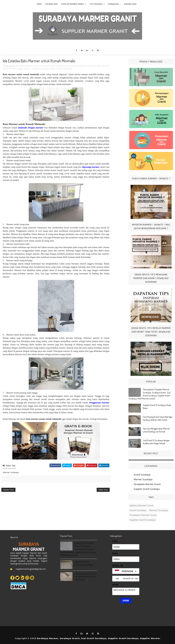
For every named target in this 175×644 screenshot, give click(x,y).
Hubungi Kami (130, 4)
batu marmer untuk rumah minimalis (54, 66)
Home (39, 4)
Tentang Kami (51, 4)
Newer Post (8, 490)
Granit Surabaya (142, 475)
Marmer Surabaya (64, 69)
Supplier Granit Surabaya (147, 489)
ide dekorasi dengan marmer (43, 69)
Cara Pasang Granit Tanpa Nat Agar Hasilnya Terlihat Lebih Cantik (85, 577)
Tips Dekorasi (96, 4)
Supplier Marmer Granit (73, 4)
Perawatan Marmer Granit (147, 484)
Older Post (103, 490)
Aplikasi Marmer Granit (29, 66)
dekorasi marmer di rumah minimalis (85, 66)
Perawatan (113, 4)
